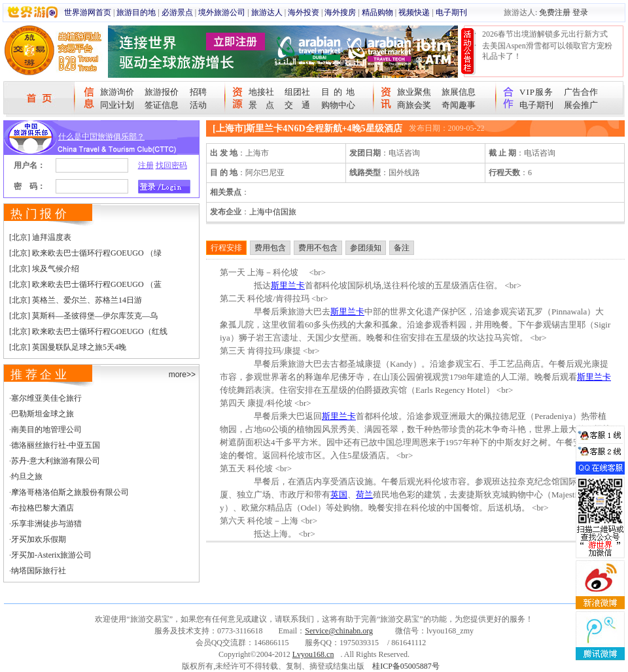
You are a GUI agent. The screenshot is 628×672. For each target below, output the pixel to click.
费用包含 (270, 248)
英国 (339, 495)
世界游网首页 (88, 12)
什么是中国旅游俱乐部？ (101, 137)
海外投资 (304, 12)
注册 (146, 165)
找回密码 (171, 165)
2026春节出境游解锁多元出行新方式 (545, 34)
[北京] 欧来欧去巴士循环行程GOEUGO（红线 (88, 331)
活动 (198, 105)
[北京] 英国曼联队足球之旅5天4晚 (68, 347)
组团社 (297, 92)
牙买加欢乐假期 (39, 539)
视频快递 (414, 12)
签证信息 (162, 105)
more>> (182, 375)
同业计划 (117, 105)
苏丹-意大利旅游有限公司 (56, 461)
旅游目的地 (136, 12)
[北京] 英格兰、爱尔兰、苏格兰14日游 (76, 300)
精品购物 (377, 12)
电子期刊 (451, 12)
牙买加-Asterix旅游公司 (51, 555)
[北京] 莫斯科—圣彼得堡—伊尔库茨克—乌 (83, 316)
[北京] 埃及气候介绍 (44, 269)
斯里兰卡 (288, 285)
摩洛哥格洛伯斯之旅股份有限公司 (70, 492)
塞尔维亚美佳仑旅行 (46, 398)
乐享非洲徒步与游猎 (46, 524)
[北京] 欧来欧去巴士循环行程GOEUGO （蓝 (85, 284)
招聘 (198, 92)
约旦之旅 (27, 477)
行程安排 (226, 248)
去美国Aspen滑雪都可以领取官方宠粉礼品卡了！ (547, 51)
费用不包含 (318, 248)
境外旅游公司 (222, 12)
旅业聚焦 (414, 92)
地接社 (261, 92)
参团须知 (366, 248)
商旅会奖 (414, 105)
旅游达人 (267, 12)
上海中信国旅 (273, 212)
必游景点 (177, 12)
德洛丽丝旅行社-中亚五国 (56, 445)
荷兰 (364, 495)
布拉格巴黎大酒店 (43, 508)
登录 (580, 12)
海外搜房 (340, 12)
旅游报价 (162, 92)
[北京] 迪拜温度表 (40, 237)
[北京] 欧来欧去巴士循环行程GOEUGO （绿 (85, 253)
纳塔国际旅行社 (39, 571)
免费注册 (555, 12)
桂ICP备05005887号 (406, 666)
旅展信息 (459, 92)
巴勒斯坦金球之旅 (43, 414)
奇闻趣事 (459, 105)
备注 (402, 248)
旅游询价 (117, 92)
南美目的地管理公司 (46, 429)
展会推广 (581, 105)
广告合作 (581, 92)
